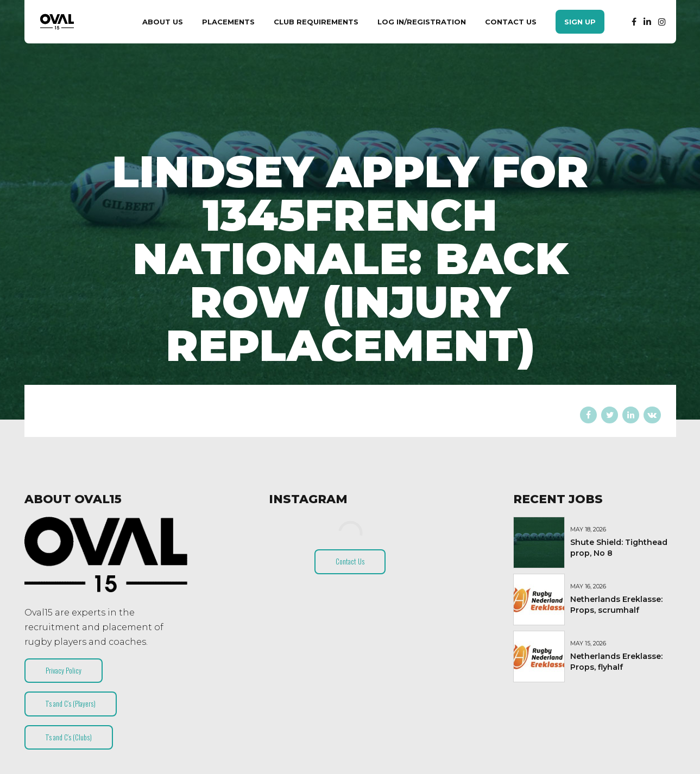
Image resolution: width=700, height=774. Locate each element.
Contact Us (511, 22)
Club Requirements (316, 22)
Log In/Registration (422, 22)
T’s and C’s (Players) (71, 703)
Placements (228, 22)
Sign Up (580, 22)
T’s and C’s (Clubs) (69, 737)
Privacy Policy (64, 670)
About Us (163, 22)
